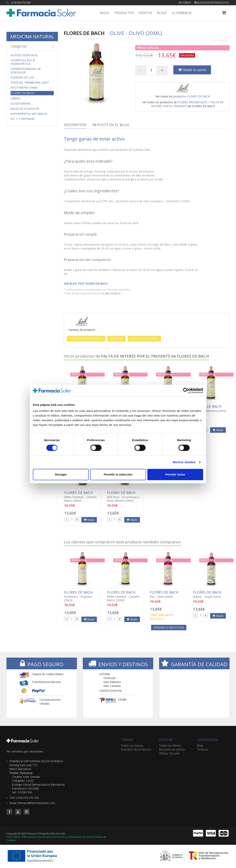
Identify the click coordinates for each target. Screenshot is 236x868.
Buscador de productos (211, 3)
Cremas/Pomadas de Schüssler (26, 71)
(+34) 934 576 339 (21, 3)
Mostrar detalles (184, 462)
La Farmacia (182, 13)
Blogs (162, 13)
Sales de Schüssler (25, 109)
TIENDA (127, 740)
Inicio (104, 13)
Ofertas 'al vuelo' (170, 753)
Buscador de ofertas (172, 749)
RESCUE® (116, 339)
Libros (15, 99)
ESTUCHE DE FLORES (144, 339)
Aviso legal (12, 837)
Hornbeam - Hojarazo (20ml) (82, 596)
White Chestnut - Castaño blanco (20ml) (82, 497)
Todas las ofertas (170, 746)
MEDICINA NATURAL (32, 36)
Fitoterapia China (24, 88)
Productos (124, 13)
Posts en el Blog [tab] (111, 125)
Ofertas (145, 13)
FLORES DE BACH (111, 293)
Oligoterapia (20, 104)
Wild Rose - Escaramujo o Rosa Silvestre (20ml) (125, 497)
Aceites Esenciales (24, 55)
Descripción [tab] (75, 125)
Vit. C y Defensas (23, 119)
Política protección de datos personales (43, 837)
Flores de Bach (23, 93)
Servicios (203, 749)
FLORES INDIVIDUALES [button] (86, 339)
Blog (200, 746)
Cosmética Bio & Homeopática (23, 62)
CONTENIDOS (208, 740)
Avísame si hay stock (169, 627)
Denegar (61, 474)
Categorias (32, 46)
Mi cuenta (185, 3)
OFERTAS (166, 740)
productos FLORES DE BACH (192, 96)
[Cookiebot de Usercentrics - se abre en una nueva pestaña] (186, 391)
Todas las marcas (132, 746)
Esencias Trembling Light (30, 83)
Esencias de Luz (22, 77)
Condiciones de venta (80, 837)
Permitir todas (175, 474)
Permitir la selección (118, 474)
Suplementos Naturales (29, 114)
